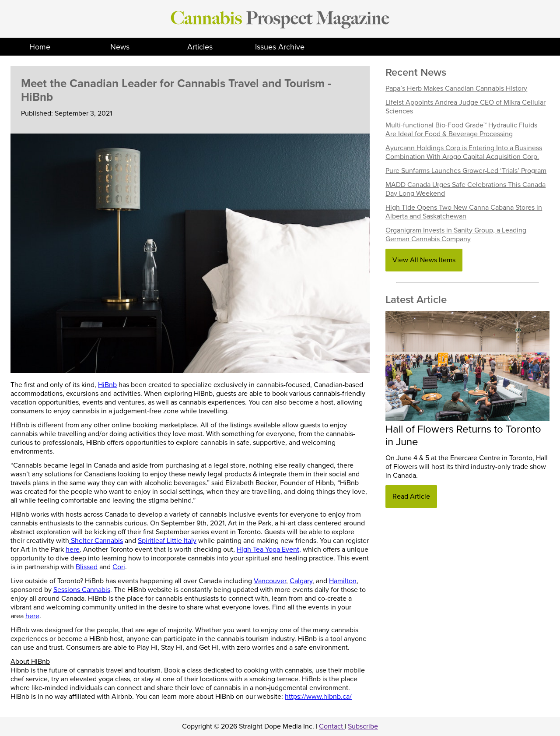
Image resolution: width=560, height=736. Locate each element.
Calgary (301, 581)
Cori (119, 567)
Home (40, 47)
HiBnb (107, 385)
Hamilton (343, 581)
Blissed (87, 567)
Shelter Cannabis (96, 541)
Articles (200, 47)
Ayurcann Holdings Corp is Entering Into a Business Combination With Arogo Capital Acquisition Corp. (464, 152)
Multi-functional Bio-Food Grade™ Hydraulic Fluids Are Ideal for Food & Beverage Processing (461, 130)
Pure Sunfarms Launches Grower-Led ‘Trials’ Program (466, 171)
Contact (332, 726)
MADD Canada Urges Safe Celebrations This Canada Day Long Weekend (465, 189)
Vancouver (270, 581)
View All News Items (424, 260)
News (120, 47)
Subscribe (363, 726)
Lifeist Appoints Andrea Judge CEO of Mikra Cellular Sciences (465, 107)
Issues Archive (280, 47)
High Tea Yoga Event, (269, 549)
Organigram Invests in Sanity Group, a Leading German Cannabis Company (456, 235)
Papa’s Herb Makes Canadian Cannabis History (456, 88)
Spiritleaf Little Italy (167, 541)
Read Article (411, 497)
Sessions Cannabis (82, 590)
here (73, 549)
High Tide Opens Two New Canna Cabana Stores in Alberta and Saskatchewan (464, 212)
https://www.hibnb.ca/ (318, 697)
